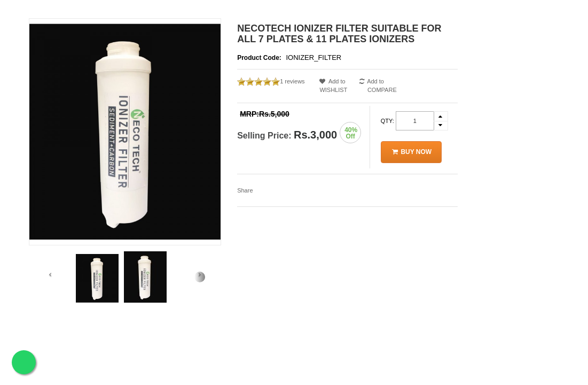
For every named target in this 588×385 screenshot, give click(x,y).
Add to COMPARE (378, 86)
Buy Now (411, 152)
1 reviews (292, 81)
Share (245, 190)
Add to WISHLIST (338, 86)
